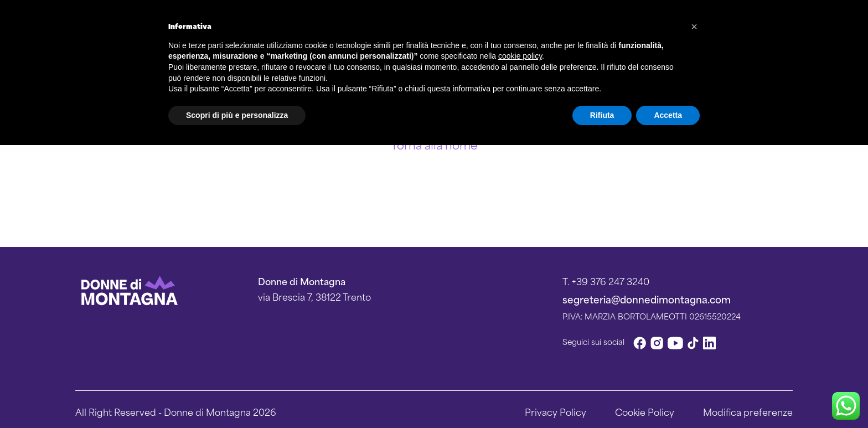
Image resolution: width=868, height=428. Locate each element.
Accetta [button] (668, 115)
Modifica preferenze (748, 411)
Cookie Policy (645, 411)
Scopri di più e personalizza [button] (237, 115)
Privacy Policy (556, 411)
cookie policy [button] (520, 56)
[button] (694, 27)
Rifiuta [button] (602, 115)
